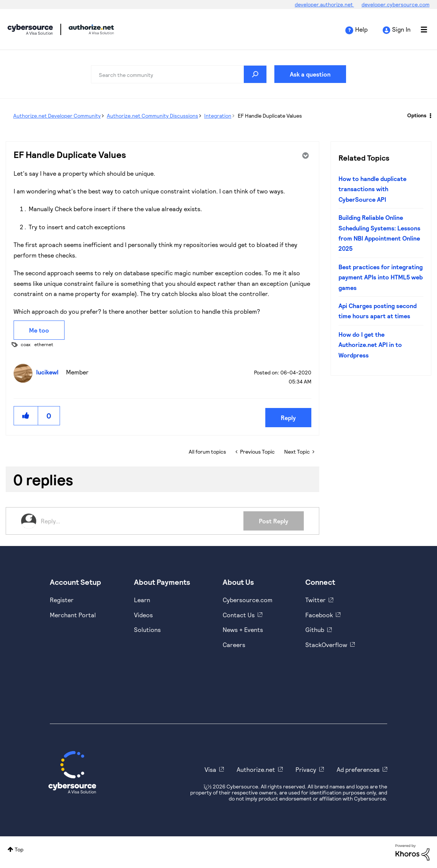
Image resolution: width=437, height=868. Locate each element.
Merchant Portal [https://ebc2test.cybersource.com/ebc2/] (73, 615)
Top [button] (19, 849)
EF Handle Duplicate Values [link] (270, 116)
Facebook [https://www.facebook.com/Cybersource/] (319, 615)
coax (26, 344)
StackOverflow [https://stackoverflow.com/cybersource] (326, 645)
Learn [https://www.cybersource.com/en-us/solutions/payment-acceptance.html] (142, 600)
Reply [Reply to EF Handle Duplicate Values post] (288, 418)
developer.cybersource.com (395, 4)
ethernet (44, 344)
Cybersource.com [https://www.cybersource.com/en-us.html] (248, 600)
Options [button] (417, 115)
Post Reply (274, 521)
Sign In (401, 29)
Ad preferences (358, 769)
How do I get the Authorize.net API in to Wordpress (370, 345)
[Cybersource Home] (72, 772)
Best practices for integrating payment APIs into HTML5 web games (381, 277)
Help (361, 29)
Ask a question (310, 74)
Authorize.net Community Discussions (152, 116)
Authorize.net (256, 769)
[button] (26, 416)
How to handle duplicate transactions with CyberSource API (372, 189)
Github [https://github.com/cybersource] (315, 630)
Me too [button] (39, 330)
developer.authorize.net (324, 4)
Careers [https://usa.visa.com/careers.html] (234, 645)
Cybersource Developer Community (30, 29)
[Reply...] (142, 521)
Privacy (306, 769)
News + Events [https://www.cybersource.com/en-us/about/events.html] (243, 630)
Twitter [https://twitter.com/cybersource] (315, 600)
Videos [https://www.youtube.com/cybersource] (143, 615)
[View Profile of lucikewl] (49, 372)
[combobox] (179, 74)
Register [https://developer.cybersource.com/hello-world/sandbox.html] (62, 600)
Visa (210, 769)
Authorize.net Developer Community (57, 116)
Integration (218, 116)
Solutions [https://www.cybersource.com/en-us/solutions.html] (147, 630)
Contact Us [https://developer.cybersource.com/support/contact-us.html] (239, 615)
